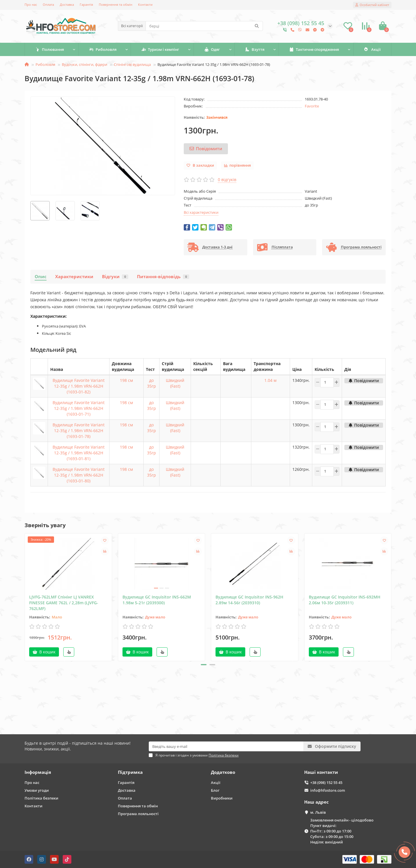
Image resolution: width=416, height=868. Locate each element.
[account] (372, 5)
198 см (126, 380)
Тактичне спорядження (314, 49)
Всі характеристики (201, 212)
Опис (41, 277)
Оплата (48, 4)
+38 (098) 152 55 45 (326, 782)
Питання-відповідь (163, 277)
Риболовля (103, 49)
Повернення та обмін (116, 4)
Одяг (212, 49)
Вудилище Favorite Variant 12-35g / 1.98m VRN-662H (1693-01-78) (79, 431)
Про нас (31, 4)
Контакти (145, 4)
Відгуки (115, 277)
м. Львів (318, 812)
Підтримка (130, 772)
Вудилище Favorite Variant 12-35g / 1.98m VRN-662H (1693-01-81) (79, 453)
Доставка (67, 4)
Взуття (255, 49)
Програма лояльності (138, 814)
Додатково (223, 772)
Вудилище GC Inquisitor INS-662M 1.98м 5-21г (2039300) (157, 600)
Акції (372, 49)
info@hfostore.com (328, 790)
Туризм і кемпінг (160, 49)
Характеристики (74, 277)
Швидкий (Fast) (175, 383)
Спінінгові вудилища (132, 64)
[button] (204, 665)
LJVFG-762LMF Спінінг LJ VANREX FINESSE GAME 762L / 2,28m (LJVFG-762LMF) (64, 603)
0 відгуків (227, 180)
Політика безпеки (41, 798)
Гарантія (86, 4)
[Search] (204, 26)
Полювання (50, 49)
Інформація (38, 772)
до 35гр (152, 383)
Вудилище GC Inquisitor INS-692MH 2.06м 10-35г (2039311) (345, 600)
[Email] (226, 746)
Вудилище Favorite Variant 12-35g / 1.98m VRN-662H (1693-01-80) (79, 475)
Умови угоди (37, 790)
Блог (215, 790)
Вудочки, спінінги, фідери (84, 64)
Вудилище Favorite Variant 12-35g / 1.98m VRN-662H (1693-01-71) (79, 408)
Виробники (222, 798)
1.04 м (270, 380)
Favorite (312, 106)
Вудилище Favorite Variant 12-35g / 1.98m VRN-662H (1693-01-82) (79, 386)
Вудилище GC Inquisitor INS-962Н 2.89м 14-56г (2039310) (249, 600)
